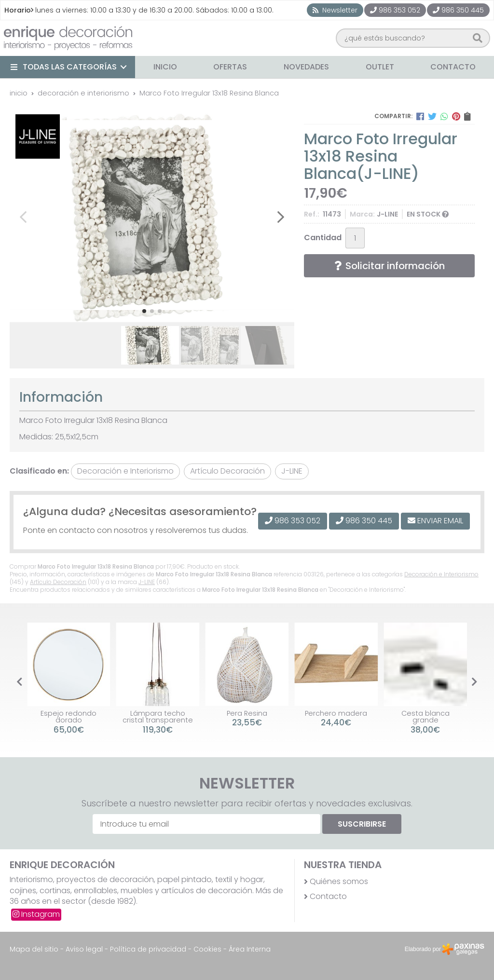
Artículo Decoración (58, 582)
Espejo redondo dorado (69, 717)
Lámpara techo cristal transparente (158, 717)
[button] (144, 311)
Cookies (207, 949)
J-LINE (147, 582)
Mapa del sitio (34, 949)
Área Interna (250, 949)
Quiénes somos (339, 882)
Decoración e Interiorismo (441, 574)
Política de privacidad (148, 949)
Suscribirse (362, 824)
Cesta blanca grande (425, 717)
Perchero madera (336, 713)
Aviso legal (84, 949)
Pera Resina (247, 713)
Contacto (328, 897)
